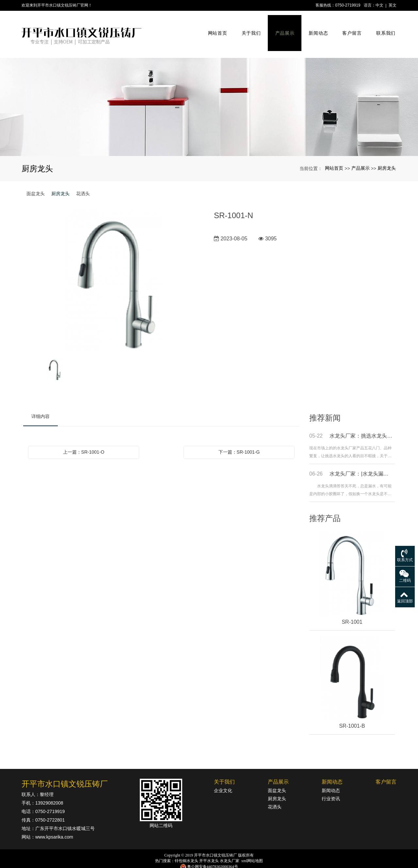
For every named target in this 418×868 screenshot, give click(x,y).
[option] (114, 270)
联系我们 (384, 29)
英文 (393, 5)
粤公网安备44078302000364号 (213, 856)
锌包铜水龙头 (186, 850)
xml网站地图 (252, 850)
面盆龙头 (36, 182)
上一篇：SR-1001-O (84, 441)
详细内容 (40, 405)
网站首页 (215, 29)
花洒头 (83, 182)
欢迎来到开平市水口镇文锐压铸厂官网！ (57, 5)
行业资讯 (331, 788)
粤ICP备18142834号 (209, 862)
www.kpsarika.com (54, 826)
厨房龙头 (387, 157)
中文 (379, 5)
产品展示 (283, 29)
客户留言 (350, 29)
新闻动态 (316, 29)
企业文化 (223, 779)
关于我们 (249, 29)
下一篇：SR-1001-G (239, 441)
